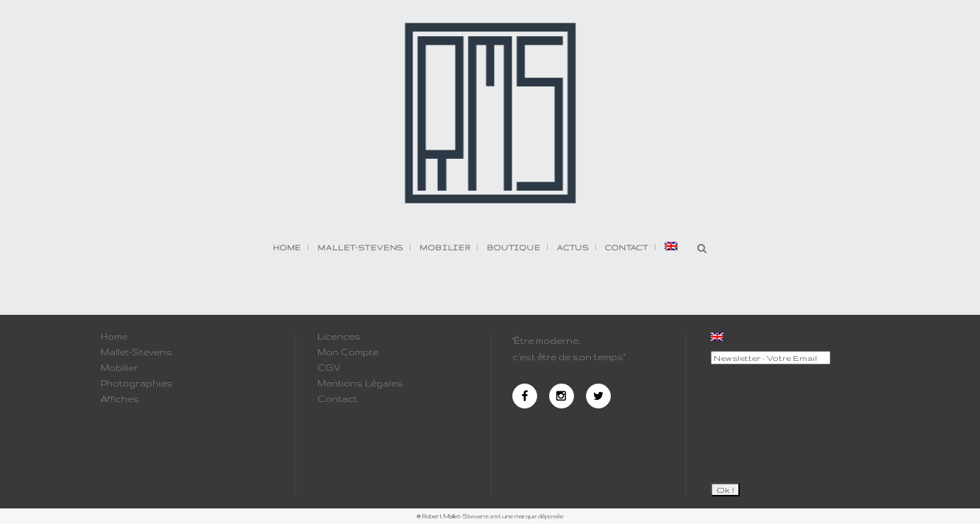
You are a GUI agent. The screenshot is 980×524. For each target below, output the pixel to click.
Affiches (120, 399)
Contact (337, 399)
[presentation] (769, 418)
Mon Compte (348, 352)
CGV (329, 368)
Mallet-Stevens (136, 352)
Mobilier (119, 368)
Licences (339, 337)
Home (114, 337)
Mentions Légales (360, 384)
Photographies (137, 384)
